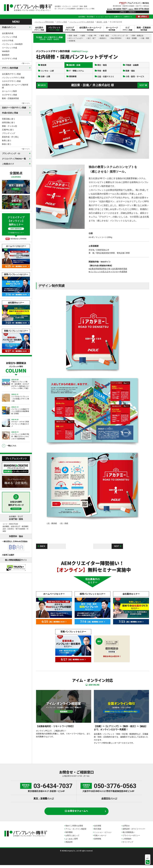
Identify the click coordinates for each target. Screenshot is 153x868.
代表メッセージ (100, 838)
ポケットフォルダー (76, 38)
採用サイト (128, 17)
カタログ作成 (8, 41)
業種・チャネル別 (9, 126)
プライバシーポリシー (131, 838)
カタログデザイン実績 (11, 81)
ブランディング (9, 133)
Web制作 (6, 51)
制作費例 (69, 835)
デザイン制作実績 (10, 68)
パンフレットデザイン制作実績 (82, 22)
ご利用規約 (127, 842)
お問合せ (144, 17)
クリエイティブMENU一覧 (14, 159)
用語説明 (69, 845)
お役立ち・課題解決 (16, 367)
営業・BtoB (73, 36)
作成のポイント (9, 27)
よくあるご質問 (72, 842)
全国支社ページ (109, 800)
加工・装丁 (92, 38)
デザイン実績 (62, 22)
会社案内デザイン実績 (11, 74)
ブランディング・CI (120, 36)
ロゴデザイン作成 (9, 59)
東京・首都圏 (132, 38)
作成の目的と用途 (10, 113)
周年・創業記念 (138, 36)
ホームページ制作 (9, 91)
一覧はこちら (11, 446)
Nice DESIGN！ (117, 38)
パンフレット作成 (9, 37)
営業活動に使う (9, 119)
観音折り (103, 38)
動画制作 (6, 55)
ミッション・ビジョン (104, 17)
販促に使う (7, 144)
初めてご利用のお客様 (74, 829)
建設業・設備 (102, 22)
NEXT (142, 86)
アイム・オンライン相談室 (76, 832)
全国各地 (72, 41)
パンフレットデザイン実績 (13, 78)
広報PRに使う (8, 130)
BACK (43, 86)
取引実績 (90, 17)
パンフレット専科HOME (44, 22)
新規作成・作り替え (10, 137)
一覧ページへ (25, 63)
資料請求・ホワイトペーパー (134, 832)
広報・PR (93, 36)
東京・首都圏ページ (44, 800)
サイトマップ (128, 845)
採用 (83, 36)
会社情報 (82, 17)
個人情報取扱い (129, 835)
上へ (148, 858)
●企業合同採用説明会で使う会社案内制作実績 (108, 270)
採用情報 (98, 842)
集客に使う (7, 140)
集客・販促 (105, 36)
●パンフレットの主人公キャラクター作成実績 (108, 273)
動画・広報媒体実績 (10, 98)
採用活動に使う (9, 122)
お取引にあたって (72, 838)
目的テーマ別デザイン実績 (14, 108)
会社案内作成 (8, 33)
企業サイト (118, 17)
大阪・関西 (145, 38)
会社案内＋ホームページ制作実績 (15, 86)
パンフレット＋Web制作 (12, 44)
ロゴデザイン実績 (9, 95)
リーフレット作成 (9, 48)
